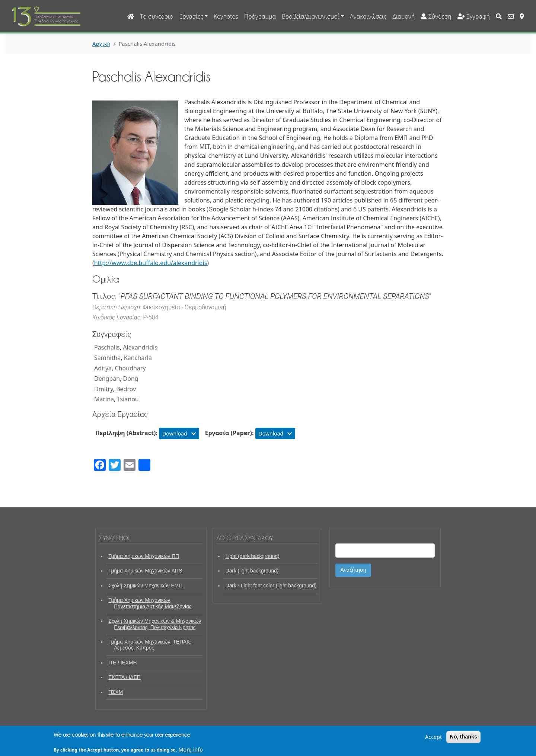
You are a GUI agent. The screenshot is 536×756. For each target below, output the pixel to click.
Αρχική (101, 44)
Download (179, 433)
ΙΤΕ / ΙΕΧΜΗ (122, 663)
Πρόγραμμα (260, 16)
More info (191, 752)
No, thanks (463, 739)
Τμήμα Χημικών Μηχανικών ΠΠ (144, 556)
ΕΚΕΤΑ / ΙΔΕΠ (125, 677)
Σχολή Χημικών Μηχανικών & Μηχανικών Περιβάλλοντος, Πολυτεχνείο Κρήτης (155, 624)
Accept (433, 739)
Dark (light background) (252, 571)
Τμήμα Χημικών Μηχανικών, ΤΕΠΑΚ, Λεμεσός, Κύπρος (150, 645)
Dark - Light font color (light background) (271, 586)
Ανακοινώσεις (368, 16)
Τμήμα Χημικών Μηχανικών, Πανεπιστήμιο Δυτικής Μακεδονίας (150, 603)
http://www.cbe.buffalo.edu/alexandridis (151, 263)
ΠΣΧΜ (116, 692)
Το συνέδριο (157, 16)
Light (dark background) (253, 556)
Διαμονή (403, 16)
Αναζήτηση (353, 570)
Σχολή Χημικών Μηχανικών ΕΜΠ (145, 586)
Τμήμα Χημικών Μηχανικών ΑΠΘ (145, 571)
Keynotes (226, 16)
